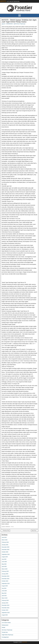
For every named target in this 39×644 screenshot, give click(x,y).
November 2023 (6, 608)
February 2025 (5, 571)
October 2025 (5, 552)
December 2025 (6, 547)
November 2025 (6, 550)
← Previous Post (5, 531)
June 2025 (4, 562)
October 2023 (5, 610)
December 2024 (6, 576)
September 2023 (6, 613)
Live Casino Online (6, 623)
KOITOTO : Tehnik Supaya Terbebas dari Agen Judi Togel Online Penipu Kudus (19, 21)
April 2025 (4, 566)
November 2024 (6, 579)
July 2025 (4, 559)
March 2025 (5, 569)
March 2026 (5, 540)
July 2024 (4, 588)
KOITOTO (3, 1)
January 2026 (5, 545)
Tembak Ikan (5, 632)
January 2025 (5, 574)
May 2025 (4, 564)
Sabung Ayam (5, 625)
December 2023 (6, 605)
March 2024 (5, 598)
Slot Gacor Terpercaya (20, 24)
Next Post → (35, 531)
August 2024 (5, 586)
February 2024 (5, 600)
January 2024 (5, 603)
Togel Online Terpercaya (7, 635)
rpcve (4, 24)
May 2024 (4, 593)
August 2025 (5, 557)
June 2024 (4, 591)
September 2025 (6, 554)
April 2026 (4, 537)
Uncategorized (5, 637)
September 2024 (6, 583)
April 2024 (4, 596)
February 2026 (5, 542)
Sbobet (3, 627)
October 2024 (5, 581)
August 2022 (5, 615)
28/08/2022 (10, 24)
